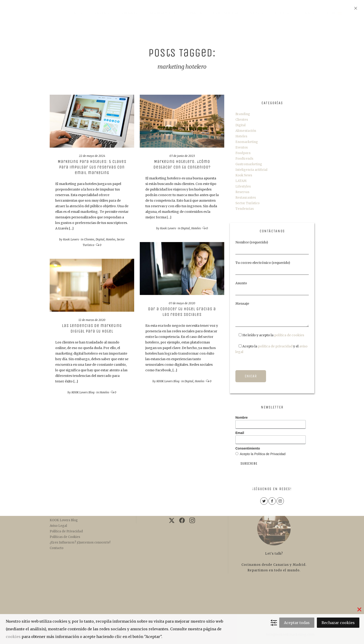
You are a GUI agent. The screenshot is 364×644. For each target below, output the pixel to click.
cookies (13, 637)
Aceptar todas (297, 623)
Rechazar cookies (338, 623)
